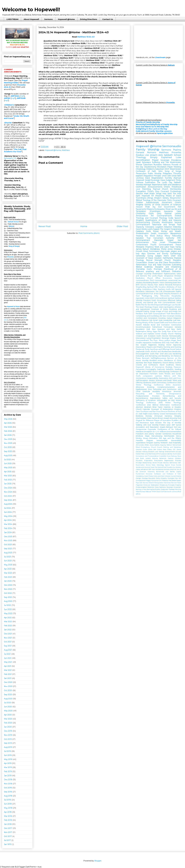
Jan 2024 (8, 532)
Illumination (177, 454)
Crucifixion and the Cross (150, 412)
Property (178, 485)
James (139, 249)
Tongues (150, 443)
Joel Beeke (172, 481)
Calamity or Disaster (172, 407)
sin (139, 494)
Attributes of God (174, 287)
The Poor (154, 340)
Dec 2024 (8, 488)
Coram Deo (152, 449)
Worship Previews (143, 300)
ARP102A (15, 96)
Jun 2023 (8, 561)
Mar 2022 (8, 622)
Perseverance (142, 216)
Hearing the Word (145, 236)
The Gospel (165, 229)
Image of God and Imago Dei (169, 311)
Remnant (146, 358)
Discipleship (176, 296)
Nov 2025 (8, 443)
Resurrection (176, 198)
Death (154, 234)
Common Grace (141, 449)
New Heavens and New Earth (166, 329)
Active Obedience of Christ (169, 360)
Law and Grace (161, 262)
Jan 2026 (8, 435)
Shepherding (141, 287)
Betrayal (170, 427)
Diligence (177, 318)
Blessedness (176, 234)
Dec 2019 (8, 731)
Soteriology (160, 465)
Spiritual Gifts (152, 287)
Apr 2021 (8, 666)
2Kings (150, 198)
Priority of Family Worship (148, 122)
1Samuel (156, 189)
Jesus (179, 456)
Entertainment (170, 452)
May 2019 (8, 759)
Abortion (139, 407)
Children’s (9, 105)
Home (84, 226)
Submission (150, 291)
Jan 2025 (8, 484)
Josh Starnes (144, 483)
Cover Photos (149, 476)
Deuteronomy (150, 167)
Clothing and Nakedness (172, 447)
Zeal (170, 443)
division (179, 467)
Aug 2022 (8, 601)
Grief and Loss (166, 354)
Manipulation (159, 483)
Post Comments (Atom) (89, 233)
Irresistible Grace (165, 456)
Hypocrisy (177, 345)
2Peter (147, 445)
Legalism (159, 227)
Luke (178, 157)
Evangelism (141, 191)
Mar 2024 (8, 524)
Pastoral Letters (173, 214)
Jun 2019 (8, 755)
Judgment (171, 180)
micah (162, 242)
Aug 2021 (8, 650)
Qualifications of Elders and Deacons (163, 220)
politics (167, 340)
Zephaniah (140, 351)
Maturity (155, 458)
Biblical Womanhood (174, 445)
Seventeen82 (162, 440)
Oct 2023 (8, 545)
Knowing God (176, 418)
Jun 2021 (8, 658)
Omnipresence (175, 394)
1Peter (164, 249)
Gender (158, 434)
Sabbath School (13, 222)
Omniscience (141, 378)
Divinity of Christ (152, 205)
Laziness (158, 376)
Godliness (170, 365)
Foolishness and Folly (161, 343)
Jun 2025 (8, 463)
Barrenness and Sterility (166, 472)
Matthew (66, 150)
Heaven (139, 207)
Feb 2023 (8, 577)
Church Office (154, 278)
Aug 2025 (8, 455)
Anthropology (164, 371)
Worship (139, 185)
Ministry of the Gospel (151, 323)
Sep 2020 (8, 695)
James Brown (158, 418)
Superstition (141, 443)
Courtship (148, 274)
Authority (170, 238)
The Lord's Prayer (155, 276)
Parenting (147, 189)
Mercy (167, 236)
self (137, 494)
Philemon (150, 420)
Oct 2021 (8, 642)
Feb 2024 (8, 528)
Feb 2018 (8, 820)
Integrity (178, 416)
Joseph (166, 418)
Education (152, 478)
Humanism (155, 481)
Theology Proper (151, 307)
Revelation (162, 167)
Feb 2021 (8, 674)
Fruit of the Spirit (156, 294)
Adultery (139, 283)
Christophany (145, 447)
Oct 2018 (8, 788)
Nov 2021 (8, 638)
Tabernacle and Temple (163, 225)
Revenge (165, 338)
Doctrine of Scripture (171, 205)
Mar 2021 (8, 670)
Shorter (8, 123)
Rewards (169, 285)
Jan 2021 (8, 678)
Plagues (150, 440)
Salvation (140, 238)
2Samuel (177, 178)
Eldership (177, 227)
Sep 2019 (8, 743)
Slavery (150, 285)
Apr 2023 (8, 569)
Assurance (168, 211)
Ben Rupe (148, 363)
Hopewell (140, 367)
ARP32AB (21, 98)
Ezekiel (138, 454)
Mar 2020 (8, 719)
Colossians (150, 227)
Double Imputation (144, 343)
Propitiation (156, 338)
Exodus (140, 155)
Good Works (141, 229)
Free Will (178, 478)
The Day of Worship (172, 423)
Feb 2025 (8, 480)
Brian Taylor (158, 407)
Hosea (151, 262)
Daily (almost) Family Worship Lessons (154, 131)
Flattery (156, 414)
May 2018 (8, 808)
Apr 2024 (8, 520)
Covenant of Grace (145, 258)
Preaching (160, 196)
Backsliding (148, 283)
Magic (147, 436)
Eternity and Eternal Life (146, 303)
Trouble (169, 467)
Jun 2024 (8, 512)
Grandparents (141, 481)
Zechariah (168, 492)
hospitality (177, 443)
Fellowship (177, 236)
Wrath (152, 193)
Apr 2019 (8, 763)
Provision (156, 396)
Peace (178, 245)
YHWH (154, 492)
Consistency (140, 476)
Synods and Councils (143, 467)
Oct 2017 (8, 836)
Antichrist (173, 469)
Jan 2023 (8, 581)
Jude (161, 320)
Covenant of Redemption (162, 409)
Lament (148, 458)
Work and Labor (162, 247)
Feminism (154, 374)
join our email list (17, 47)
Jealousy (174, 456)
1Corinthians (141, 198)
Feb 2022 (8, 626)
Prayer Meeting (174, 167)
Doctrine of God (174, 412)
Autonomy (151, 472)
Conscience (147, 289)
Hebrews (167, 165)
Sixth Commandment (157, 314)
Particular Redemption (151, 485)
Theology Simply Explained (154, 157)
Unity (156, 296)
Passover (177, 367)
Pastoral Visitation (174, 458)
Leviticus (140, 178)
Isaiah (138, 162)
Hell (179, 207)
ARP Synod (176, 425)
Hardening (177, 354)
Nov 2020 (8, 686)
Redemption (158, 274)
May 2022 (8, 613)
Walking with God (143, 425)
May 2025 (8, 468)
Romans (152, 152)
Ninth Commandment (159, 298)
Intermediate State (144, 418)
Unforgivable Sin (164, 400)
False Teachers (159, 289)
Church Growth (157, 447)
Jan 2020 (8, 727)
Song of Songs (14, 246)
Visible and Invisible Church (147, 371)
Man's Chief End (172, 256)
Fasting (146, 311)
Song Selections (160, 487)
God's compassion (144, 376)
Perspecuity (164, 485)
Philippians (167, 173)
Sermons (48, 19)
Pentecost (140, 349)
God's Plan (154, 354)
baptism (139, 176)
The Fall (159, 291)
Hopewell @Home (66, 19)
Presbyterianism (142, 396)
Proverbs (10, 257)
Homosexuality (175, 336)
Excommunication (143, 327)
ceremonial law (175, 280)
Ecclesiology (176, 191)
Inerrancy (168, 416)
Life (161, 316)
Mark (146, 193)
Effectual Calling (174, 300)
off (178, 492)
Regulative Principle (152, 176)
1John (169, 200)
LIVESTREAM (12, 19)
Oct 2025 (8, 447)
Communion (176, 325)
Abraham (148, 407)
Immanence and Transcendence (147, 456)
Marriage (147, 185)
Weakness (147, 383)
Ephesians (146, 162)
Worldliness (155, 249)
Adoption (168, 227)
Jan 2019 (8, 776)
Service (143, 285)
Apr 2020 (8, 715)
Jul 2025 (7, 460)
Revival (149, 260)
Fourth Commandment (162, 245)
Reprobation (155, 398)
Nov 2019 (8, 735)
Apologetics (169, 307)
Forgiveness (176, 229)
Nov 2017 (8, 832)
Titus (154, 242)
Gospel (170, 240)
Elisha (158, 478)
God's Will (170, 289)
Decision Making (142, 452)
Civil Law (177, 427)
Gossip (153, 311)
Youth (154, 300)
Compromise (141, 429)
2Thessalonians (169, 291)
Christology (141, 169)
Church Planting (174, 334)
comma (174, 492)
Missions (150, 209)
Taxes (152, 467)
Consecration (142, 262)
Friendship (140, 269)
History (178, 365)
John (160, 171)
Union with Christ (169, 176)
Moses (146, 438)
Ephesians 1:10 (10, 158)
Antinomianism (142, 242)
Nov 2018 (8, 784)
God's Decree (162, 336)
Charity (164, 334)
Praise (138, 358)
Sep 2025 (8, 451)
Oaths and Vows (166, 323)
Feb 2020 (8, 723)
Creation (158, 258)
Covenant (165, 191)
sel (180, 492)
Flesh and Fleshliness (148, 454)
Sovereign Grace (158, 180)
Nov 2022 (8, 589)
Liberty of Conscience (155, 367)
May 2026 (8, 419)
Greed (162, 414)
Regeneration (157, 178)
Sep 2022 (8, 597)
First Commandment (167, 303)
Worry (161, 340)
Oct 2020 (8, 690)
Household (177, 434)
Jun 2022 (8, 609)
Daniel (179, 449)
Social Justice (176, 349)
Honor (169, 345)
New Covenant (169, 316)
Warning (178, 489)
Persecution (141, 173)
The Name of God (160, 467)
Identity (170, 454)
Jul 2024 (8, 508)
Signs (155, 331)
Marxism (174, 483)
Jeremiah (177, 391)
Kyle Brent (140, 458)
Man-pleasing (157, 436)
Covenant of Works (160, 309)
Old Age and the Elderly (170, 438)
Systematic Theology (168, 489)
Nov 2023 (8, 540)
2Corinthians (155, 211)
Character (149, 474)
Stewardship (176, 440)
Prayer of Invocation (163, 420)
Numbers (158, 165)
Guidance (163, 454)
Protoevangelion (141, 487)
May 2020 (8, 711)
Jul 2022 (7, 605)
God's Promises (154, 269)
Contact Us (108, 19)
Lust (175, 320)
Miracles (167, 294)
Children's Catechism (155, 169)
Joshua (160, 236)
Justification (150, 182)
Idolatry (166, 198)
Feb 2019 (8, 772)
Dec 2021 (8, 634)
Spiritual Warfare (174, 298)
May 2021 (8, 662)
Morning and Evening (172, 347)
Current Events (176, 476)
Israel (175, 283)
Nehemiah (163, 458)
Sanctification (143, 160)
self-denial (144, 469)
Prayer (155, 160)
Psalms (177, 150)
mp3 (22, 96)
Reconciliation (175, 262)
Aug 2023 (8, 553)
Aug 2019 (8, 747)
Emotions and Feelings (156, 452)
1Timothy (177, 173)
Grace (148, 178)
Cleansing (169, 283)
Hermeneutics (171, 414)
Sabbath (177, 182)
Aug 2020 (8, 699)
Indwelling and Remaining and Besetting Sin (154, 356)
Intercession (141, 338)
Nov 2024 (8, 492)
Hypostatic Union (143, 298)
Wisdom (158, 198)
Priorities (178, 461)
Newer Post (45, 226)
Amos (170, 249)
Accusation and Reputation (147, 427)
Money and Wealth (171, 231)
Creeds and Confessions (147, 365)
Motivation (153, 438)
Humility (168, 178)
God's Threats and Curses (170, 374)
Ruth (146, 314)
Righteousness (170, 274)
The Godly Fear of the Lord (169, 331)
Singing (173, 338)
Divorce (164, 412)
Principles (171, 485)
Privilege (139, 463)
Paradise (139, 440)
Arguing (163, 445)
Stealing (178, 369)
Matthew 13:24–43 (86, 37)
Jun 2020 (8, 707)
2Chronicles (140, 445)
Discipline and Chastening (168, 267)
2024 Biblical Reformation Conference (164, 405)
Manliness (167, 483)
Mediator (140, 314)
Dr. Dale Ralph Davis (144, 414)
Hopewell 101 (148, 196)
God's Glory (155, 214)
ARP (150, 469)
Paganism (139, 485)
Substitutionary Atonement (159, 202)
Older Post (122, 226)
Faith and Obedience (172, 185)
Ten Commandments (161, 216)
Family (178, 247)
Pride (148, 207)
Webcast (148, 492)
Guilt (148, 329)
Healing (161, 345)
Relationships (147, 463)
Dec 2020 (8, 682)
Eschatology (176, 254)
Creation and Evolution (146, 336)
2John (168, 385)
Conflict (178, 363)
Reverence (144, 423)
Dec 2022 (8, 585)
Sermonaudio (172, 146)
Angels (163, 427)
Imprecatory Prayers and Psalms (149, 347)
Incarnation (163, 234)
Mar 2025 (8, 476)
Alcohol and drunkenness (161, 351)
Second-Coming (143, 222)
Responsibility (153, 378)
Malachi (151, 483)
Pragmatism (148, 461)
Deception (148, 432)
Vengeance (169, 276)
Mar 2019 (8, 767)
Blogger (98, 861)
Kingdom (140, 220)
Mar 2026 (8, 427)
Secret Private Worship (161, 463)
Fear (156, 285)
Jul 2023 (7, 557)
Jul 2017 (7, 840)
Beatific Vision (158, 283)
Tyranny (157, 443)
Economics (167, 278)
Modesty (169, 367)
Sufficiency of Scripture (146, 400)
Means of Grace (173, 196)
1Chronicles (165, 296)
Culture (170, 318)
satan (169, 425)
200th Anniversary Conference (164, 383)
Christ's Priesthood (172, 187)
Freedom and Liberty (145, 434)
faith (179, 176)
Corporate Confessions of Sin (161, 429)
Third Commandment (158, 280)
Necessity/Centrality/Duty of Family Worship (157, 124)
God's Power (152, 231)
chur (174, 467)
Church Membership (171, 189)
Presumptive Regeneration (164, 461)
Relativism (151, 487)
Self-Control (173, 463)
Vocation (162, 287)
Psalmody (161, 369)
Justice (162, 285)
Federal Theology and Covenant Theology (158, 217)
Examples (171, 478)
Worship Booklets (149, 360)
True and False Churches (159, 265)
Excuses (178, 452)
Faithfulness (168, 258)
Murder (178, 305)
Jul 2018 (7, 800)
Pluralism (139, 461)
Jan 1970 (8, 844)
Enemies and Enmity (158, 254)
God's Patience (142, 320)
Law (173, 305)
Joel (179, 240)
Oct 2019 (8, 739)
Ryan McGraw (156, 423)
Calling (139, 289)
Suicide (179, 465)
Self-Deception (142, 380)
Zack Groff (160, 492)
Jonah (155, 320)
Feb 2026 (8, 431)
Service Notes (151, 465)
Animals (166, 469)
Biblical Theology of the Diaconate (151, 200)
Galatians (140, 231)
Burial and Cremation (160, 325)
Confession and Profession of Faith (167, 474)
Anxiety (178, 316)
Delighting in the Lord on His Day (152, 129)
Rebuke (146, 325)
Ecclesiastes (160, 209)
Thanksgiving (147, 296)
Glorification (141, 187)
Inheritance (167, 391)
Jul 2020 (8, 703)
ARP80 (7, 98)
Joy (154, 207)
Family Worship (148, 150)
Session (152, 380)
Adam (161, 307)
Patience (177, 356)
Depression (144, 374)
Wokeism (164, 443)
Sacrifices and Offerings (160, 349)
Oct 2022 (8, 593)
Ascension (177, 385)
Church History (168, 363)
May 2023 (8, 565)
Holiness (140, 182)
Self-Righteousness (158, 358)
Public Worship (155, 173)
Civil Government (167, 207)
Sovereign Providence (171, 160)
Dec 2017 (8, 828)
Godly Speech (175, 218)
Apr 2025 (8, 472)
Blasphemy (157, 363)
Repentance (157, 185)
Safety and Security (172, 398)
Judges (158, 256)
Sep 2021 (8, 646)
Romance (177, 285)
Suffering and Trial (160, 162)
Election (139, 193)
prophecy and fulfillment (158, 271)
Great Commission (151, 251)
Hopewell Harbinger (163, 305)
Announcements (155, 187)
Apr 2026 (8, 423)
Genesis (140, 152)
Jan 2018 (8, 824)
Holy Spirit (167, 193)
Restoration (164, 378)
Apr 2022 (8, 618)
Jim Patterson (164, 481)
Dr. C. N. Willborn (160, 432)
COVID (158, 334)
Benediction (176, 314)
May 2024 (8, 516)
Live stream (151, 155)
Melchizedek (169, 436)
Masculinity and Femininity (150, 394)
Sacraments (141, 209)
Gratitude (146, 391)
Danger (139, 478)
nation (138, 469)
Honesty (149, 416)
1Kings (159, 193)
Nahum (11, 226)
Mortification (167, 222)
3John (148, 351)
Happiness (152, 345)
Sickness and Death (164, 380)
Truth (168, 314)
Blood (138, 447)
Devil (179, 340)
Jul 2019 (7, 751)
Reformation (141, 265)
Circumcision (162, 300)
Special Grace (170, 465)
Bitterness (140, 387)
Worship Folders (159, 425)
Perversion (140, 369)
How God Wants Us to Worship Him (152, 127)
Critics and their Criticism (162, 476)
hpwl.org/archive (165, 133)
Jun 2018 (8, 804)
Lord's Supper (153, 229)
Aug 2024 (8, 504)
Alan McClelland (157, 469)
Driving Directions (89, 19)
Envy (150, 389)
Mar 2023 (8, 573)
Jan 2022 (8, 630)
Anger (174, 340)
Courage (139, 274)
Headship (156, 391)
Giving (150, 256)
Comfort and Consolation (147, 318)
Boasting (151, 387)
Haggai (148, 481)
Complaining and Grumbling (147, 316)
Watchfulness (141, 492)
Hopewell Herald (143, 180)
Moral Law (170, 209)
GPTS (158, 454)
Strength (158, 260)
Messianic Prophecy (145, 247)
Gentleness (167, 434)
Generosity (141, 256)
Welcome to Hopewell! (31, 9)
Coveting (162, 318)
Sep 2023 (8, 549)
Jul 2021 (7, 654)
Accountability (155, 445)
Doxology (145, 478)
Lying (149, 338)
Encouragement (142, 354)
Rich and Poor (175, 378)
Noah (179, 483)
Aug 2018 (8, 796)
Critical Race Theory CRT (166, 449)
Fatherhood (157, 327)
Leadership (168, 320)
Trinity (178, 180)
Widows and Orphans (145, 334)
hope (172, 247)
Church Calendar (143, 409)
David (162, 365)
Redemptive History (144, 331)
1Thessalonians (175, 242)
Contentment (142, 245)
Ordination (177, 271)
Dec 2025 (8, 439)
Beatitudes (177, 351)
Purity (147, 349)
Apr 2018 (8, 812)
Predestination (142, 234)
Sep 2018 (8, 792)
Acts (161, 155)
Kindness (139, 436)
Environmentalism (174, 432)
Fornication (168, 327)
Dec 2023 (8, 536)
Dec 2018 (8, 780)
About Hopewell (31, 19)
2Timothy (156, 222)
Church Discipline (173, 260)
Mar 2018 (8, 816)
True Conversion (155, 238)
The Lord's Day (165, 182)
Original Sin (141, 420)
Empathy (164, 478)
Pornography (151, 369)
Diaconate (159, 240)
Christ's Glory (153, 191)
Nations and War (173, 376)
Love (138, 189)
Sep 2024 (8, 500)
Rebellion (170, 369)
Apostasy (140, 363)
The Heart (140, 307)
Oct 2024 (8, 496)
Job (151, 320)
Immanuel (158, 416)
